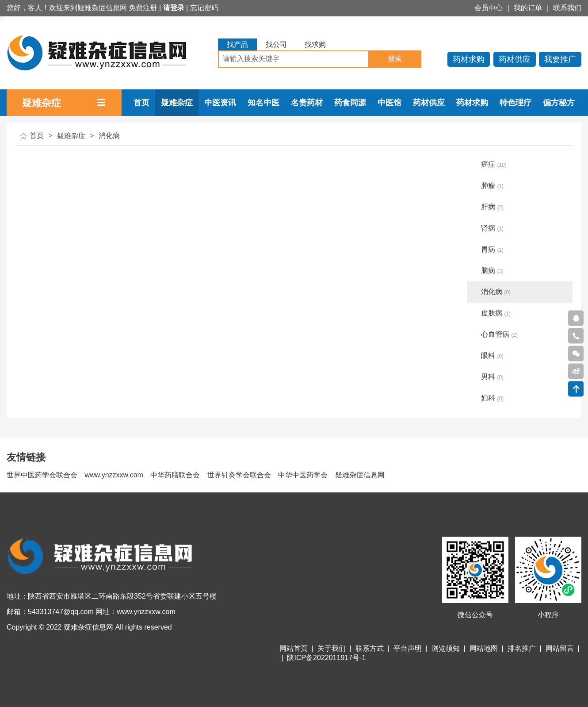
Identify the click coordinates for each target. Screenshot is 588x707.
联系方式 (370, 648)
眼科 (492, 355)
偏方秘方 (559, 103)
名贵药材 (307, 103)
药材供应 (515, 59)
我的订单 (528, 8)
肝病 (492, 207)
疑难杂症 (177, 103)
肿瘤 (492, 186)
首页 (141, 103)
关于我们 (332, 648)
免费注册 (143, 8)
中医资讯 (220, 103)
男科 (492, 377)
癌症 (494, 164)
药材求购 (469, 59)
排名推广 (522, 648)
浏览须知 (446, 648)
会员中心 (489, 8)
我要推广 (560, 59)
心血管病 (499, 334)
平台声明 (408, 648)
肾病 (492, 228)
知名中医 (263, 103)
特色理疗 (515, 103)
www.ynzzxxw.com (114, 475)
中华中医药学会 (303, 475)
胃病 (492, 249)
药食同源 (350, 103)
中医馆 (389, 103)
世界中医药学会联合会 (42, 475)
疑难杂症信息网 (360, 475)
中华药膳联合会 (175, 475)
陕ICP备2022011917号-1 (326, 658)
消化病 (109, 136)
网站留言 (560, 648)
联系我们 (567, 8)
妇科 (492, 398)
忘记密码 (204, 8)
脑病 (492, 271)
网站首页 (294, 648)
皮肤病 (496, 313)
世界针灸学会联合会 (239, 475)
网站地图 (484, 648)
